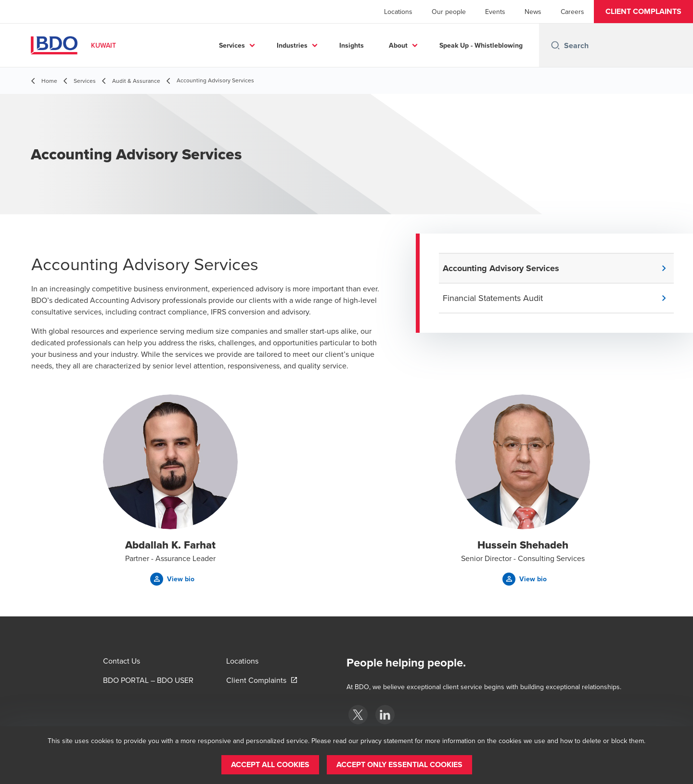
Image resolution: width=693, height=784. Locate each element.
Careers (572, 12)
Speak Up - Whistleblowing (481, 45)
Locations (398, 12)
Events (495, 12)
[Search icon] (555, 45)
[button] (643, 12)
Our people (449, 12)
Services (232, 45)
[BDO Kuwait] (358, 715)
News (533, 12)
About (398, 45)
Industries (292, 45)
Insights (352, 45)
